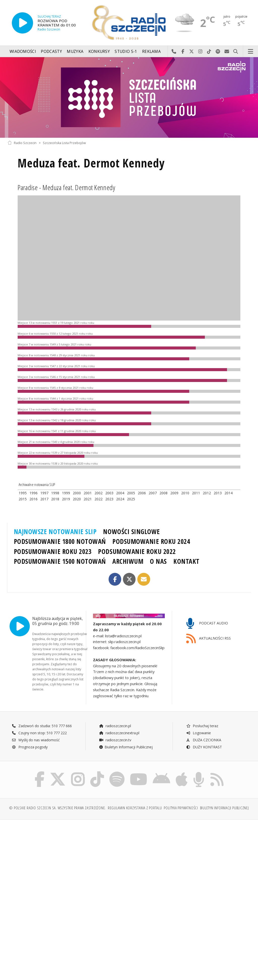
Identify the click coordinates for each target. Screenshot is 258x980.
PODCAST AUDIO (207, 624)
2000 (77, 493)
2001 (88, 493)
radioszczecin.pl (115, 726)
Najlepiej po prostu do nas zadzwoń (174, 52)
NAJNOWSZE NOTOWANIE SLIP (55, 532)
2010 (185, 493)
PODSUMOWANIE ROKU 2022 (137, 551)
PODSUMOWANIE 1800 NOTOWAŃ (60, 541)
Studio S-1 (126, 51)
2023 (109, 499)
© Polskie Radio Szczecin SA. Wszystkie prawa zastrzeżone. (57, 808)
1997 (44, 493)
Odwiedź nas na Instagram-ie (200, 52)
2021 (88, 499)
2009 (174, 493)
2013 (218, 493)
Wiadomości (23, 51)
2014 (229, 493)
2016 (34, 499)
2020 (77, 499)
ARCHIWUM (128, 561)
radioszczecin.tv (115, 740)
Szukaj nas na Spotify (218, 52)
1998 (55, 493)
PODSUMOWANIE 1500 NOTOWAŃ (60, 561)
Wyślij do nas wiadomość (227, 52)
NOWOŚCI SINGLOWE (131, 532)
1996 (34, 493)
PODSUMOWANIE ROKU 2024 (151, 541)
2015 (23, 499)
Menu (251, 52)
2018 (55, 499)
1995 (23, 493)
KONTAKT (186, 561)
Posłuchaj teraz (202, 726)
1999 (66, 493)
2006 (142, 493)
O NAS (158, 561)
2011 (196, 493)
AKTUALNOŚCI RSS (209, 639)
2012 (207, 493)
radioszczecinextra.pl (119, 733)
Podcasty (51, 51)
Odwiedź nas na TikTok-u (209, 52)
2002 (99, 493)
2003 (109, 493)
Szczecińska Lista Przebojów (64, 143)
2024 (120, 499)
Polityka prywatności (181, 808)
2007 (153, 493)
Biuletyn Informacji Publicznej (126, 747)
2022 (99, 499)
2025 (131, 499)
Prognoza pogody (30, 747)
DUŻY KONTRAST (204, 747)
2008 (164, 493)
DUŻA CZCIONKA (204, 740)
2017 (44, 499)
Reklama (151, 51)
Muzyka (75, 51)
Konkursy (99, 51)
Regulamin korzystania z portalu (135, 808)
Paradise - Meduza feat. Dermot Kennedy (66, 187)
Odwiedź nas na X (192, 52)
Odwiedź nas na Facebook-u (183, 52)
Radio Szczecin (22, 143)
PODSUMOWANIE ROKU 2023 (53, 551)
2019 (66, 499)
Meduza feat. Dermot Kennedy (91, 163)
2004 (120, 493)
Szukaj (236, 52)
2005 (131, 493)
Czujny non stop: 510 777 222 (39, 733)
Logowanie (199, 733)
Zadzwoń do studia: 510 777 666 (42, 726)
